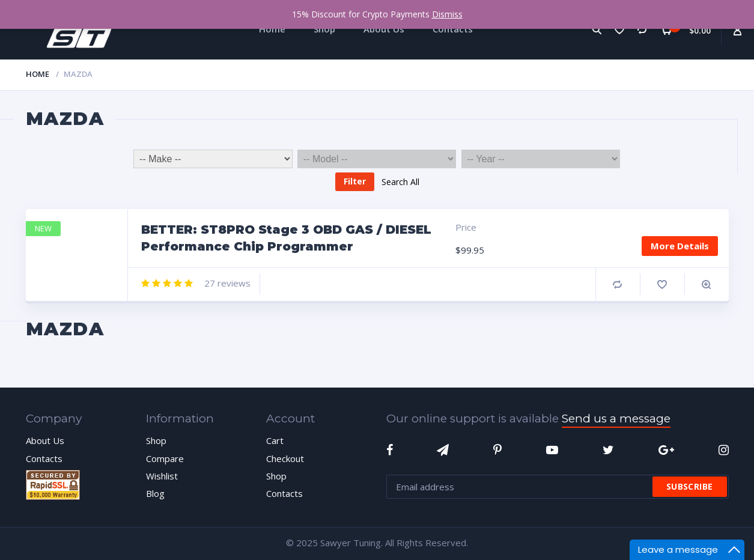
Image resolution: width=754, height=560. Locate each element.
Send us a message (616, 418)
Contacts (44, 458)
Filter (355, 181)
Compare (617, 285)
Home (38, 74)
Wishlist (162, 476)
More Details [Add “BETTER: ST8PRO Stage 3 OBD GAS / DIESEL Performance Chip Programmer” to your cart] (680, 246)
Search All (400, 181)
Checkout (285, 458)
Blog (155, 493)
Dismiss (447, 14)
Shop (156, 440)
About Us (45, 440)
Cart (275, 440)
